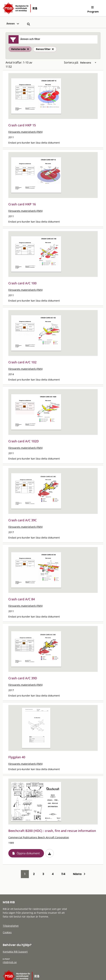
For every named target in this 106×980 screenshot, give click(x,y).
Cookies (7, 932)
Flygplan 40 (17, 757)
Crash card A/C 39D (23, 678)
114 (63, 874)
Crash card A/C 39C (23, 520)
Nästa (79, 874)
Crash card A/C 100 (22, 283)
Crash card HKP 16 (22, 204)
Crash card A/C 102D (24, 441)
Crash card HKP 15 (22, 125)
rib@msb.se (10, 962)
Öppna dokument (28, 853)
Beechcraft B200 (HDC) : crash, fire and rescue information (52, 831)
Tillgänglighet (11, 926)
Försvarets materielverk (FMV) (25, 132)
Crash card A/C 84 (22, 599)
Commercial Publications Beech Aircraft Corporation (39, 837)
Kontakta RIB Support (15, 952)
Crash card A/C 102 (22, 362)
